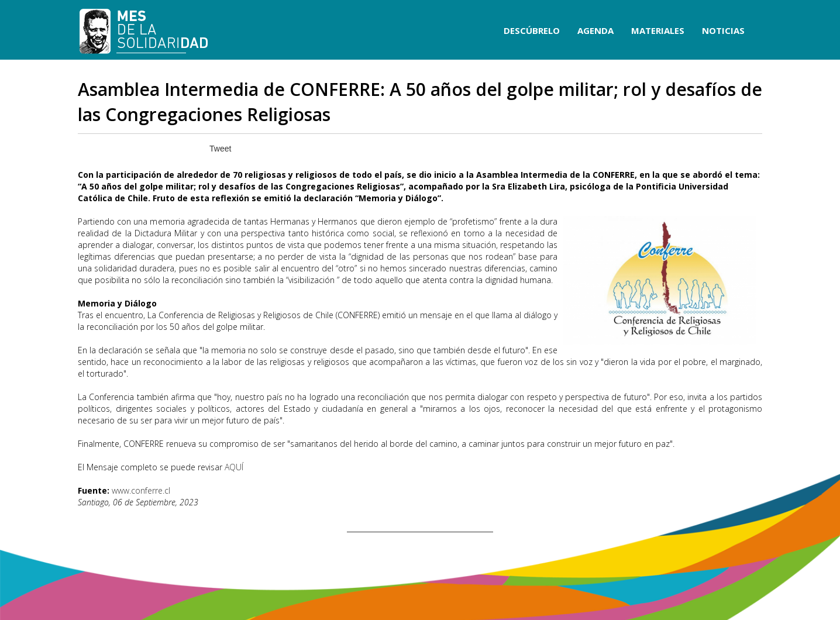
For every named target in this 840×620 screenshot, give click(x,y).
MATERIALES (658, 30)
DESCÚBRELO (532, 30)
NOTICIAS (723, 30)
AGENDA (595, 30)
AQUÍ (234, 467)
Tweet (220, 149)
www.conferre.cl (141, 490)
